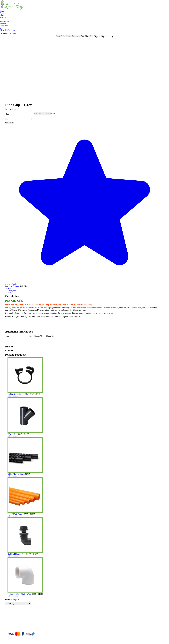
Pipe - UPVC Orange (16, 514)
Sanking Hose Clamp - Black (19, 394)
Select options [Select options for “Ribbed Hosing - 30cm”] (13, 476)
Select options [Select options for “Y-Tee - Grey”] (13, 436)
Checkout (11, 30)
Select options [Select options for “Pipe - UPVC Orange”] (13, 516)
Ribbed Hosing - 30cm (16, 474)
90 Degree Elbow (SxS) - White (20, 594)
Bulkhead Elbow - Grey (17, 554)
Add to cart (10, 123)
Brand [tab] (10, 292)
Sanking (16, 286)
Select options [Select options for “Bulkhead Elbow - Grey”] (13, 556)
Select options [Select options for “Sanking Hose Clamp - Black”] (13, 396)
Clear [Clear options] (53, 113)
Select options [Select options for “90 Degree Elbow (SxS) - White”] (13, 596)
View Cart (4, 30)
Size (7, 114)
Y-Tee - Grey (13, 434)
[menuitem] (2, 11)
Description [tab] (12, 290)
